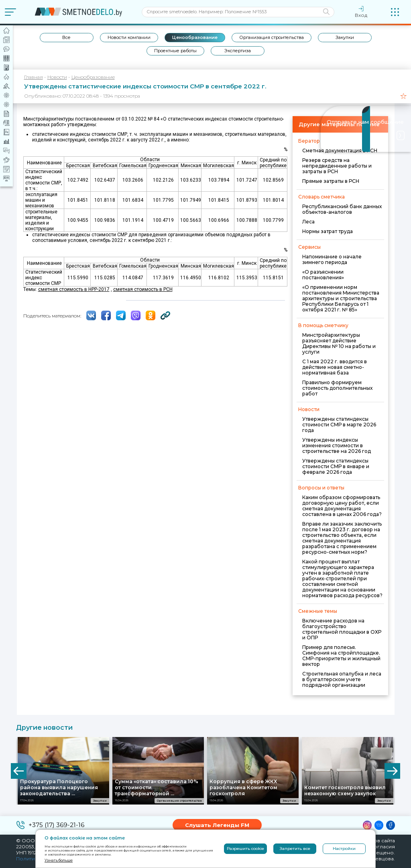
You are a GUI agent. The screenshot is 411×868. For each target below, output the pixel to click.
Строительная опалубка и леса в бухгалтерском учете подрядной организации (342, 679)
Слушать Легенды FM (217, 825)
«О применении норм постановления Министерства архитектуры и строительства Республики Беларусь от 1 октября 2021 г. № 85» (341, 298)
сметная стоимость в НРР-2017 (74, 289)
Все (66, 37)
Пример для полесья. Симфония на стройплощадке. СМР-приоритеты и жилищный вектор (341, 656)
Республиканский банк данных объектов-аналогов (342, 209)
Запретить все (295, 849)
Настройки (344, 849)
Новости (57, 77)
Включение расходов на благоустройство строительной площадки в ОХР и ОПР (342, 629)
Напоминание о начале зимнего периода (332, 259)
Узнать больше (59, 860)
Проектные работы (175, 51)
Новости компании (129, 37)
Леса (308, 222)
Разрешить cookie (245, 849)
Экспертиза (238, 51)
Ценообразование (195, 37)
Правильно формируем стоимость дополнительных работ (337, 388)
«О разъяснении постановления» (323, 275)
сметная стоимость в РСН (143, 289)
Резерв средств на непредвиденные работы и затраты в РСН (337, 166)
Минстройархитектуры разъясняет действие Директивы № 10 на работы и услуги (339, 343)
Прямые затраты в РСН (331, 181)
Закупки (345, 37)
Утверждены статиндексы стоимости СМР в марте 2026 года (339, 425)
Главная (34, 77)
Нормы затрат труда (328, 231)
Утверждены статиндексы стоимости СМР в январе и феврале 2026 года (336, 466)
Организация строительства (272, 37)
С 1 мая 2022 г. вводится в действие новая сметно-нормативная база (335, 367)
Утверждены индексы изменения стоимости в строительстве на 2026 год (337, 445)
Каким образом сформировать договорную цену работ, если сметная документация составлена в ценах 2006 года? (342, 506)
